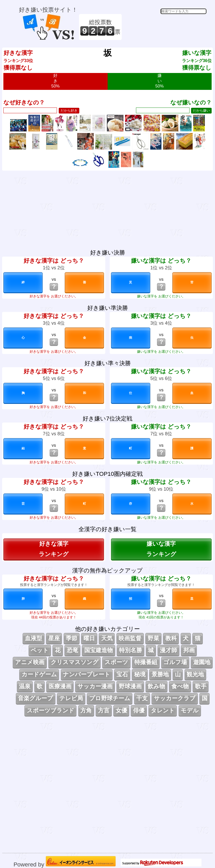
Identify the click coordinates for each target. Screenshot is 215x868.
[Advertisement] (165, 27)
